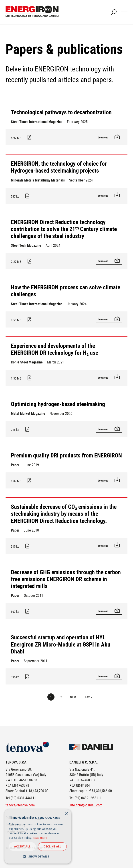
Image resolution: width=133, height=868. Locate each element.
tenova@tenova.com (20, 805)
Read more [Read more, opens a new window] (40, 838)
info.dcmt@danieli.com (86, 805)
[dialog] (38, 836)
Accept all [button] (22, 846)
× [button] (66, 814)
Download (103, 138)
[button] (38, 856)
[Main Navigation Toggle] (124, 12)
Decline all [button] (52, 846)
